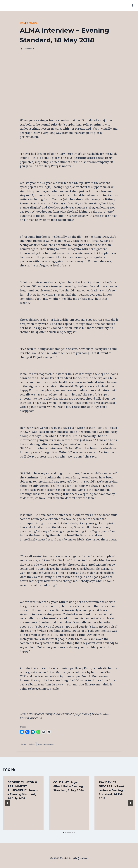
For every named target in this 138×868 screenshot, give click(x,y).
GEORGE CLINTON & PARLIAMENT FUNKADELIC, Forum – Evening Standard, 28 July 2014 (23, 791)
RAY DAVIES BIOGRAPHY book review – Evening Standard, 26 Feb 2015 (112, 791)
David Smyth (29, 48)
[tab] (64, 833)
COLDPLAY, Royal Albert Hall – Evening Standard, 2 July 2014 (68, 787)
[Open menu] (132, 5)
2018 (24, 745)
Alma (23, 23)
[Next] (130, 804)
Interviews (34, 23)
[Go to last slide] (8, 804)
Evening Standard (51, 745)
